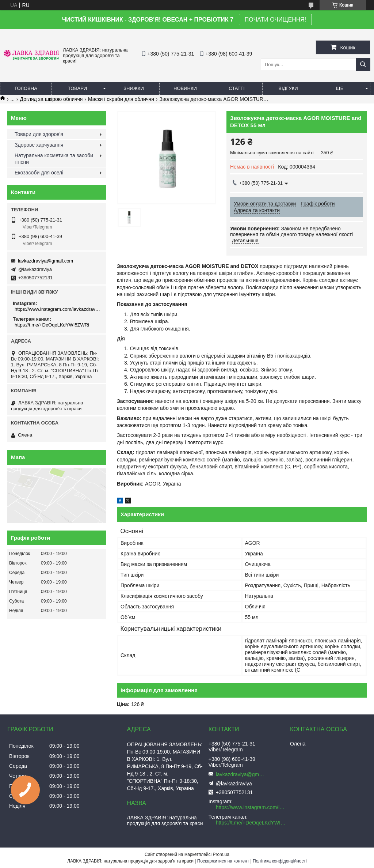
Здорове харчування (39, 145)
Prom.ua (221, 854)
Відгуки (288, 88)
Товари (77, 88)
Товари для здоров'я (39, 134)
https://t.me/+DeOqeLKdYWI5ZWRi (52, 325)
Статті (237, 88)
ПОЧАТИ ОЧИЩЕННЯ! (275, 20)
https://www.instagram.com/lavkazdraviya (58, 309)
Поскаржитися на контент (223, 861)
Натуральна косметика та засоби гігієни (54, 159)
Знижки (134, 88)
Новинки (185, 88)
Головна (26, 88)
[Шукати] (363, 65)
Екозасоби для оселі (39, 173)
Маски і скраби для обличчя (121, 99)
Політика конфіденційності (280, 861)
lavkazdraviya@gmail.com (45, 261)
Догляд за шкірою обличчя (51, 99)
